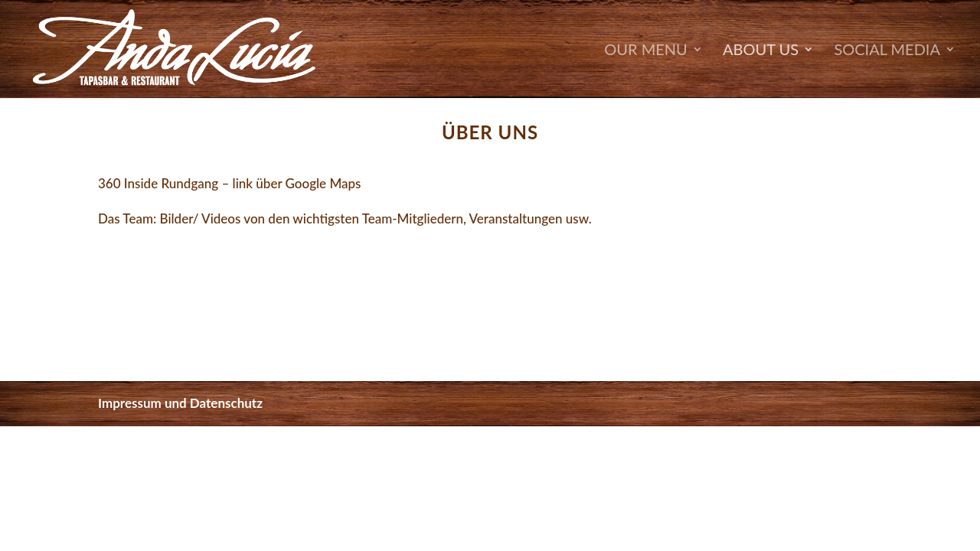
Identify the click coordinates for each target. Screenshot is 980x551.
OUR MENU (645, 51)
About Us (761, 51)
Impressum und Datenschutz (180, 403)
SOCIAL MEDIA (887, 51)
